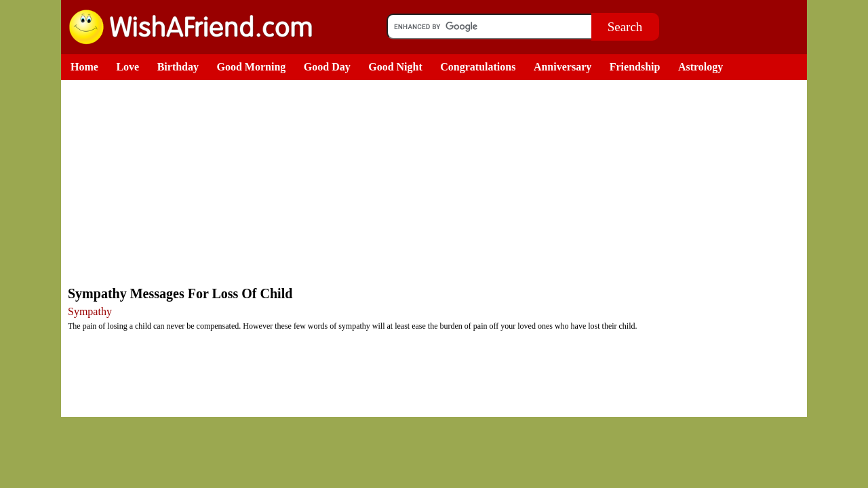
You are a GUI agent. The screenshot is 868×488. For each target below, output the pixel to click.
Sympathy (90, 311)
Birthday (178, 67)
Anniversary (563, 67)
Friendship (635, 67)
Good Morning (252, 67)
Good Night (395, 67)
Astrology (701, 67)
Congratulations (478, 67)
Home (84, 67)
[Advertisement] (437, 182)
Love (127, 67)
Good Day (327, 67)
